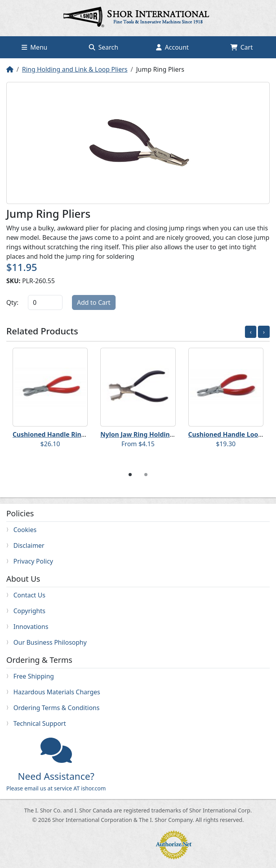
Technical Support (40, 723)
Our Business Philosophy (50, 642)
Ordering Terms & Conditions (56, 708)
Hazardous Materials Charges (57, 692)
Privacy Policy (33, 561)
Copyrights (29, 611)
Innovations (31, 627)
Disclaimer (29, 545)
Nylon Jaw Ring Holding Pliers (146, 434)
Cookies (25, 530)
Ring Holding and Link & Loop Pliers (75, 69)
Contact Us (29, 595)
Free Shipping (34, 676)
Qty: (12, 302)
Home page (138, 18)
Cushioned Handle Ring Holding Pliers (72, 434)
